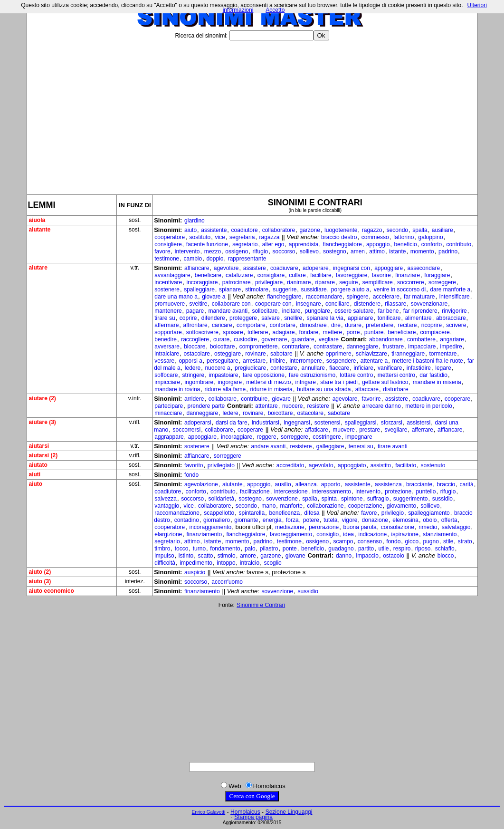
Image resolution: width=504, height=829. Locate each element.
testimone (167, 259)
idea (348, 534)
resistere (318, 406)
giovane (295, 556)
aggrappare (169, 437)
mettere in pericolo (429, 406)
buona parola (360, 527)
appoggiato (352, 465)
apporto (331, 484)
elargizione (168, 534)
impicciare (167, 382)
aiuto (190, 230)
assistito (381, 465)
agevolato (321, 465)
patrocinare (237, 282)
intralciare (167, 354)
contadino (187, 520)
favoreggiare (352, 275)
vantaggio (167, 506)
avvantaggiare (172, 275)
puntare (374, 332)
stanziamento (440, 534)
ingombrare (199, 382)
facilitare (321, 275)
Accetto (275, 10)
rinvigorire (454, 311)
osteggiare (228, 354)
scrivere (456, 325)
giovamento (401, 506)
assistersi (418, 423)
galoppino (431, 237)
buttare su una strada (324, 389)
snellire (293, 318)
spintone (352, 499)
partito (366, 549)
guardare (303, 339)
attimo (377, 251)
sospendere (341, 361)
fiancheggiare (284, 297)
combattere (421, 339)
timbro (162, 549)
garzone (309, 230)
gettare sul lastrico (385, 382)
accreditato (290, 465)
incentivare (168, 282)
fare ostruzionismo (312, 375)
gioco (412, 541)
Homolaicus (245, 812)
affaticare (317, 430)
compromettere (259, 347)
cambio (193, 259)
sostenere (167, 289)
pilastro (269, 549)
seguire (348, 282)
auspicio (195, 572)
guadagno (341, 549)
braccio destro (339, 237)
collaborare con (231, 304)
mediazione (290, 527)
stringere (194, 375)
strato (465, 541)
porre (353, 332)
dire (336, 325)
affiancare (197, 268)
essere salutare (354, 311)
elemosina (405, 520)
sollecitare (265, 311)
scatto (205, 556)
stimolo (227, 556)
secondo (397, 230)
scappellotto (219, 513)
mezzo (213, 251)
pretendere (380, 325)
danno (344, 556)
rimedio (428, 527)
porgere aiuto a (350, 289)
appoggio (378, 244)
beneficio (406, 244)
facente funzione (207, 244)
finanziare (408, 275)
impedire (451, 347)
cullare (297, 275)
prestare (370, 430)
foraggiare (437, 275)
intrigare (306, 382)
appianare (360, 318)
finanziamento (204, 534)
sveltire (198, 304)
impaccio (367, 556)
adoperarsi (198, 423)
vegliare (329, 339)
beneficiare (402, 332)
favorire (381, 275)
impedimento (196, 563)
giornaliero (217, 520)
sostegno (335, 251)
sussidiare (314, 289)
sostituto (200, 237)
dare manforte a (450, 289)
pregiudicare (250, 368)
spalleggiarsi (361, 423)
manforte (291, 506)
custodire (245, 339)
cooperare (457, 399)
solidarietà (221, 499)
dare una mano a (176, 297)
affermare (166, 325)
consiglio (328, 534)
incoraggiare (202, 282)
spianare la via (325, 318)
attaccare (367, 389)
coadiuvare (284, 268)
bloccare (195, 347)
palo (250, 549)
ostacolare (196, 354)
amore (248, 556)
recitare (407, 325)
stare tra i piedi (339, 382)
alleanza (306, 484)
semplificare (378, 282)
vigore (350, 520)
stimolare (257, 289)
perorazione (324, 527)
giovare (281, 399)
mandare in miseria (437, 382)
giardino (195, 221)
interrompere (306, 361)
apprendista (304, 244)
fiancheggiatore (342, 244)
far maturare (419, 297)
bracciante (419, 484)
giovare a (214, 297)
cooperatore (170, 237)
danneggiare (362, 347)
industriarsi (266, 423)
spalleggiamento (429, 513)
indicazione (372, 534)
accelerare (386, 297)
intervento (187, 251)
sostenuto (433, 465)
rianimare (299, 282)
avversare (167, 347)
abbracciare (451, 318)
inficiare (363, 368)
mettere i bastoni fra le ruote (427, 361)
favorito (194, 465)
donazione (375, 520)
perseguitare (223, 361)
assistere (255, 268)
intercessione (291, 492)
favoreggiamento (291, 534)
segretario (245, 244)
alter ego (273, 244)
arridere (194, 399)
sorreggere (442, 282)
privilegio (393, 513)
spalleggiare (199, 289)
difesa (312, 513)
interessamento (332, 492)
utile (384, 549)
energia (272, 520)
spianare (230, 289)
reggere (266, 437)
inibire (277, 361)
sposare (233, 332)
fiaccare (339, 368)
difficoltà (165, 563)
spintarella (252, 513)
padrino (448, 251)
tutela (330, 520)
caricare (222, 325)
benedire (166, 339)
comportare (251, 325)
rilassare (395, 304)
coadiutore (245, 230)
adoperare (316, 268)
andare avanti (269, 446)
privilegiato (221, 465)
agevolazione (201, 484)
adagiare (284, 332)
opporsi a (190, 361)
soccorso (284, 251)
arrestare (254, 361)
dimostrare (313, 325)
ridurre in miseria (271, 389)
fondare (309, 332)
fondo (191, 475)
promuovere (170, 304)
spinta (329, 499)
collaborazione (325, 506)
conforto (432, 244)
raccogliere (195, 339)
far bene (388, 311)
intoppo (226, 563)
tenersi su (361, 446)
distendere (367, 304)
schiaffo (445, 549)
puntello (426, 492)
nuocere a (217, 368)
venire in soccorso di (400, 289)
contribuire (254, 399)
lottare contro (356, 375)
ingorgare (230, 382)
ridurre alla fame (225, 389)
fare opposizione (264, 375)
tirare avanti (393, 446)
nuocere (292, 406)
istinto (186, 556)
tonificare (389, 318)
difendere (213, 318)
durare (353, 325)
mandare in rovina (177, 389)
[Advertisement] (252, 114)
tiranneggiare (408, 354)
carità (466, 484)
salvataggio (456, 527)
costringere (327, 437)
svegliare (396, 430)
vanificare (390, 368)
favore (162, 251)
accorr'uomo (227, 582)
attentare (266, 406)
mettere (333, 332)
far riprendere (420, 311)
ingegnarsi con (352, 268)
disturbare (395, 389)
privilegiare (269, 282)
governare (274, 339)
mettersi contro (396, 375)
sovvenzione (282, 499)
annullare (313, 368)
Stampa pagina (253, 817)
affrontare (195, 325)
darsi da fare (232, 423)
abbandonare (386, 339)
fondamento (225, 549)
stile (448, 541)
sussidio (442, 499)
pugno (431, 541)
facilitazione (255, 492)
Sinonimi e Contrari (261, 605)
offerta (449, 520)
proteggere (243, 318)
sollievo (309, 251)
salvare (271, 318)
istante (397, 251)
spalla (420, 230)
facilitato (406, 465)
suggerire (285, 289)
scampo (343, 541)
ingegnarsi (297, 423)
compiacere (435, 332)
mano (268, 506)
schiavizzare (371, 354)
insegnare (309, 304)
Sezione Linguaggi (289, 812)
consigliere (168, 244)
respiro (402, 549)
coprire (188, 318)
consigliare (271, 275)
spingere (358, 297)
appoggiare (389, 268)
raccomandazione (177, 513)
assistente (214, 230)
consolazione (398, 527)
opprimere (339, 354)
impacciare (422, 347)
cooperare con (273, 304)
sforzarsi (392, 423)
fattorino (404, 237)
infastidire (419, 368)
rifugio (261, 251)
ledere (193, 368)
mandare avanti (228, 311)
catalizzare (239, 275)
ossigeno (237, 251)
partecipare (169, 406)
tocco (182, 549)
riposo (423, 549)
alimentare (418, 318)
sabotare (281, 354)
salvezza (166, 499)
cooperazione (365, 506)
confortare (283, 325)
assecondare (423, 268)
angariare (452, 339)
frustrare (393, 347)
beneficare (208, 275)
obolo (430, 520)
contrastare (328, 347)
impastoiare (224, 375)
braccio (446, 484)
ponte (290, 549)
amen (358, 251)
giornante (246, 520)
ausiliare (442, 230)
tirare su (165, 318)
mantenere (168, 311)
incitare (291, 311)
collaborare (223, 399)
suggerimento (411, 499)
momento (422, 251)
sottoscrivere (202, 332)
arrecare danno (382, 406)
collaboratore (279, 230)
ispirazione (405, 534)
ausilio (283, 484)
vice (220, 237)
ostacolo (394, 556)
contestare (284, 368)
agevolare (226, 268)
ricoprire (432, 325)
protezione (398, 492)
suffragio (378, 499)
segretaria (242, 237)
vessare (164, 361)
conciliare (338, 304)
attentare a (374, 361)
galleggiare (330, 446)
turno (199, 549)
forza (292, 520)
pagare (195, 311)
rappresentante (247, 259)
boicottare (223, 347)
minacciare (168, 413)
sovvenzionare (429, 304)
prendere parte (206, 406)
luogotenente (341, 230)
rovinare (255, 354)
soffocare (166, 375)
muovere (344, 430)
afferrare (423, 430)
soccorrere (411, 282)
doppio (215, 259)
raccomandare (324, 297)
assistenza (388, 484)
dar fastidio (433, 375)
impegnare (359, 437)
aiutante (233, 484)
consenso (370, 541)
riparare (325, 282)
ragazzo (372, 230)
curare (221, 339)
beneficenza (284, 513)
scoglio (272, 563)
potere (311, 520)
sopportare (168, 332)
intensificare (455, 297)
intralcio (250, 563)
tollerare (258, 332)
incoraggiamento (210, 527)
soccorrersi (186, 430)
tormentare (443, 354)
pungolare (318, 311)
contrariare (296, 347)
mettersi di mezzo (268, 382)
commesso (375, 237)
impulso (164, 556)
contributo (459, 244)
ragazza (270, 237)
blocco (446, 556)
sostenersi (328, 423)
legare (443, 368)
